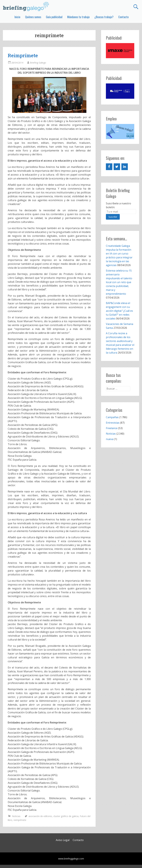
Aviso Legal (63, 840)
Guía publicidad (54, 17)
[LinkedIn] (125, 167)
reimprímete (20, 820)
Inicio (17, 17)
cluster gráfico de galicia (66, 816)
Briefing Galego (38, 63)
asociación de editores (40, 816)
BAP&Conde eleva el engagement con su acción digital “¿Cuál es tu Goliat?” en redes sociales (119, 311)
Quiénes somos (33, 17)
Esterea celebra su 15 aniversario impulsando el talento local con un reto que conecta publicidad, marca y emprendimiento (119, 282)
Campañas (112, 417)
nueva (110, 439)
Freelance (112, 428)
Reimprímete (23, 55)
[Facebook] (109, 167)
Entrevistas (113, 423)
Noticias (16, 816)
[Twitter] (117, 167)
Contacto (123, 17)
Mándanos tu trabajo (78, 17)
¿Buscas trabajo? (104, 17)
